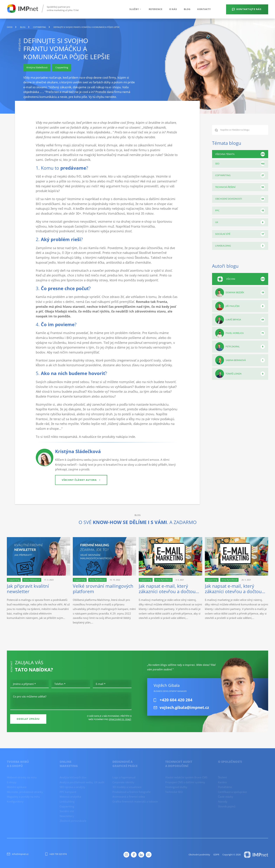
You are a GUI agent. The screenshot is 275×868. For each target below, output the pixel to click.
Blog (187, 9)
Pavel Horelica (240, 333)
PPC (240, 211)
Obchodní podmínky (199, 855)
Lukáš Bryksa (240, 320)
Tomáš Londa (240, 374)
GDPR (216, 855)
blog (23, 27)
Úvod (10, 27)
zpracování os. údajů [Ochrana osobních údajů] (120, 719)
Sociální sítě (240, 234)
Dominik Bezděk (240, 293)
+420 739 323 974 (56, 854)
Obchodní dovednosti (240, 199)
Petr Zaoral (240, 347)
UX (240, 222)
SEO (240, 164)
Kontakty (204, 9)
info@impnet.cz (18, 854)
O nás (173, 9)
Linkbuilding (240, 246)
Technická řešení (240, 187)
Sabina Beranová (240, 360)
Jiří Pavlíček (240, 306)
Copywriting (39, 27)
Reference (156, 9)
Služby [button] (136, 9)
